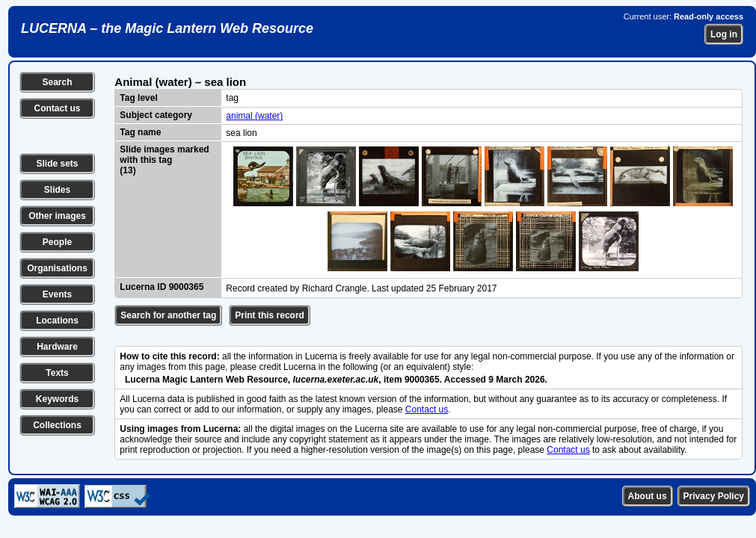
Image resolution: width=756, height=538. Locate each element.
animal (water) (254, 116)
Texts (57, 373)
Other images (57, 216)
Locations (57, 321)
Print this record (270, 315)
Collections (57, 425)
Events (57, 294)
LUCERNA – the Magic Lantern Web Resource (167, 28)
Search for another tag (168, 315)
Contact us (57, 108)
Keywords (57, 399)
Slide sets (57, 164)
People (57, 242)
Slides (57, 190)
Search (57, 82)
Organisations (57, 268)
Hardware (57, 347)
